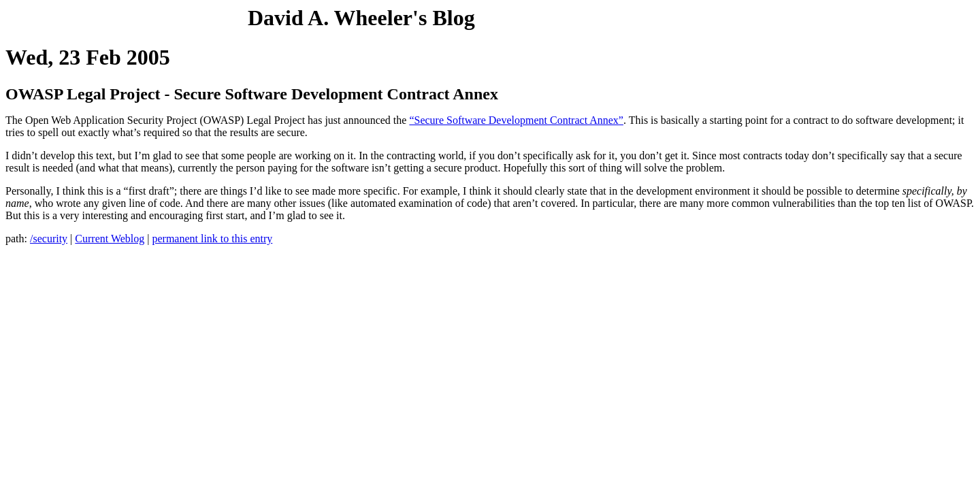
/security (49, 239)
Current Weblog (110, 239)
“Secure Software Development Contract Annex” (516, 120)
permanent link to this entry (212, 239)
